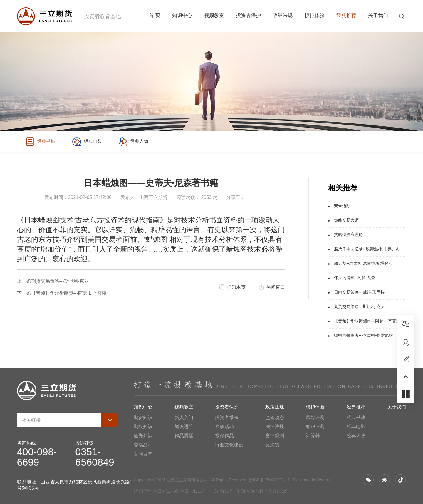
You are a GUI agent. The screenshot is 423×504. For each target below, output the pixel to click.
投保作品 (224, 436)
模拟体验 (315, 16)
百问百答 (143, 454)
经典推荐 (346, 16)
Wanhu (324, 480)
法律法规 (275, 427)
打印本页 (236, 287)
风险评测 (315, 417)
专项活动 (224, 427)
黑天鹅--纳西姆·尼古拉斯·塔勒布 (363, 263)
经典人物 (138, 142)
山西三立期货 (153, 197)
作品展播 (184, 436)
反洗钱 (272, 445)
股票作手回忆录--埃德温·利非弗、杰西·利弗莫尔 (378, 249)
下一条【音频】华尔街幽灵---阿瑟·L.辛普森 (62, 293)
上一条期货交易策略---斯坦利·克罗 (53, 281)
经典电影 (89, 142)
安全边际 (342, 206)
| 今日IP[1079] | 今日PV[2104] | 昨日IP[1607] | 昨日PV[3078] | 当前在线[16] (219, 491)
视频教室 (214, 16)
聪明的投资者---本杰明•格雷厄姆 (364, 335)
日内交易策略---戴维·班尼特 (359, 292)
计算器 (313, 436)
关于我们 (378, 16)
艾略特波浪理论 (348, 235)
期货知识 (143, 417)
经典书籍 (41, 142)
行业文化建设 (229, 445)
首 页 (155, 16)
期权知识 (143, 427)
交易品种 (143, 445)
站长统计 (142, 491)
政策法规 (283, 16)
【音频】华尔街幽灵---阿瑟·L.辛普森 (367, 321)
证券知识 (143, 436)
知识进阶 (184, 427)
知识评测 (315, 427)
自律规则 (275, 436)
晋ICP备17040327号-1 (269, 480)
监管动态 (275, 417)
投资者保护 (248, 16)
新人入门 (184, 417)
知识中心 (182, 16)
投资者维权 (227, 417)
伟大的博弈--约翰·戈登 (354, 278)
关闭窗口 (276, 287)
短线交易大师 (346, 220)
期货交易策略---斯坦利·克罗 (359, 307)
